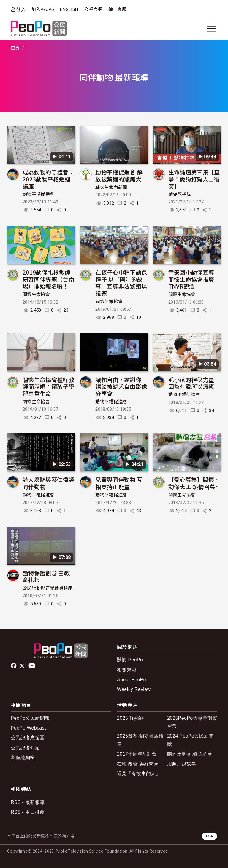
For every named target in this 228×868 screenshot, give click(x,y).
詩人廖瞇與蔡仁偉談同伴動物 (48, 483)
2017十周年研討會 (137, 754)
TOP (209, 836)
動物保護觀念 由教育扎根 (46, 576)
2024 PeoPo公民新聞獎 (190, 740)
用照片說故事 (182, 764)
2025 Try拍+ (130, 718)
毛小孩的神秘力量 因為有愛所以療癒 (191, 383)
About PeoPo (132, 680)
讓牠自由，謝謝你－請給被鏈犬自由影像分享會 (121, 387)
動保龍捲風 (180, 194)
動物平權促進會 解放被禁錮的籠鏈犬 (119, 175)
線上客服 (117, 9)
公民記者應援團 (28, 738)
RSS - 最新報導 (28, 802)
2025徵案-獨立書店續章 (140, 740)
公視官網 (93, 9)
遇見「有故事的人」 (139, 774)
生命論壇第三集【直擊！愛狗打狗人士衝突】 (194, 179)
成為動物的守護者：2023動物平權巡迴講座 (48, 179)
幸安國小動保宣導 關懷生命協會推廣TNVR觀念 (191, 279)
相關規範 (127, 670)
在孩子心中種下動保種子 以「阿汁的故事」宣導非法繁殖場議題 (121, 283)
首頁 (15, 48)
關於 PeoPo (130, 660)
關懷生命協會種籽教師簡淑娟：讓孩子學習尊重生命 (48, 387)
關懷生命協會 (36, 294)
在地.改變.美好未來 (138, 764)
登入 (21, 9)
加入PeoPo (43, 9)
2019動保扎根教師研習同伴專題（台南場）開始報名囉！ (48, 279)
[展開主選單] (211, 29)
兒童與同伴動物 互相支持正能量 (119, 483)
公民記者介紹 (25, 748)
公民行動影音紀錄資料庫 (48, 588)
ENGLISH (69, 9)
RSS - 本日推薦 (28, 812)
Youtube (32, 666)
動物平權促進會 (38, 194)
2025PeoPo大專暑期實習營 (192, 722)
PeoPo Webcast (28, 728)
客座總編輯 (23, 758)
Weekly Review (134, 689)
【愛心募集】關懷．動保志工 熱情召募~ (194, 483)
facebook (14, 666)
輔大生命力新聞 (111, 187)
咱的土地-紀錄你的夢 (190, 754)
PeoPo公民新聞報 (30, 718)
